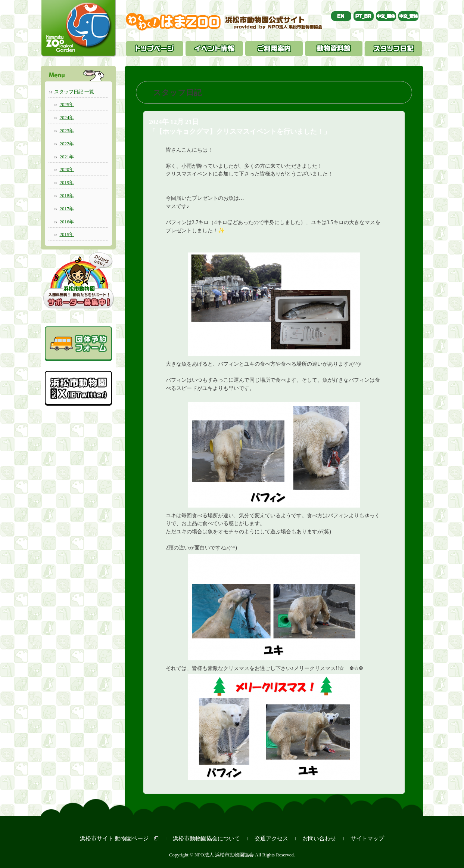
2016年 (67, 222)
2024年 (67, 117)
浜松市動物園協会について (206, 838)
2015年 (67, 234)
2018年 (67, 196)
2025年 (67, 104)
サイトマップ (367, 838)
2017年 (67, 209)
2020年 (67, 169)
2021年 (67, 157)
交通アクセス (271, 838)
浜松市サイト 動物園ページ (114, 838)
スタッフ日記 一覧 (74, 92)
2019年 (67, 182)
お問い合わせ (319, 838)
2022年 (67, 144)
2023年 (67, 131)
